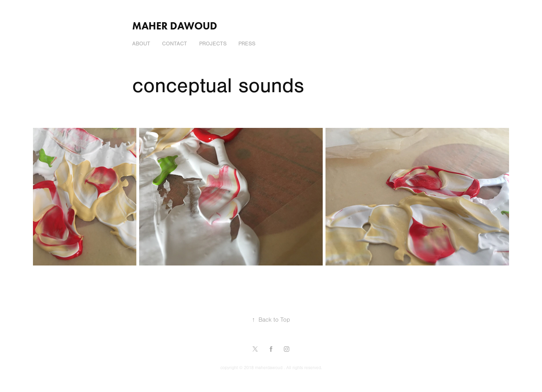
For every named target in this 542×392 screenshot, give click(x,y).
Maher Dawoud (175, 26)
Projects (213, 44)
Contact (175, 44)
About (141, 44)
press (247, 44)
